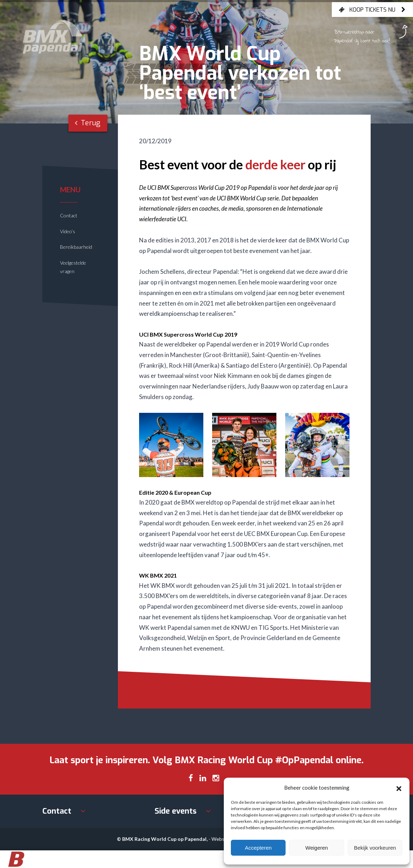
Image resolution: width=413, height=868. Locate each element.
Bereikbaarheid (76, 247)
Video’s (68, 231)
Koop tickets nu (372, 10)
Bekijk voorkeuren (375, 848)
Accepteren (258, 848)
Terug (88, 123)
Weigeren (317, 848)
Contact (69, 215)
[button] (399, 788)
